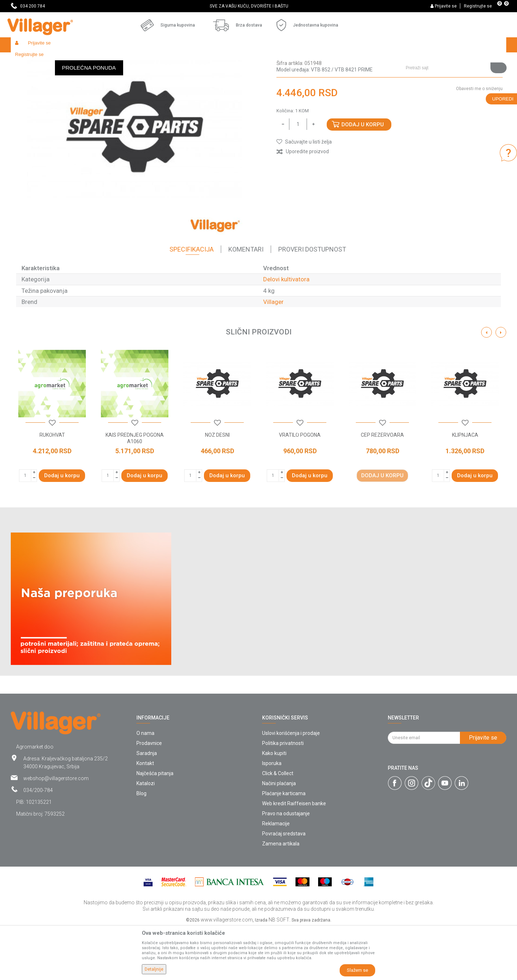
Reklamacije (276, 876)
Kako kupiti (274, 806)
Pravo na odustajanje (286, 866)
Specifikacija (192, 302)
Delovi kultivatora (212, 60)
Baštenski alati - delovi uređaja (157, 60)
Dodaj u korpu (363, 177)
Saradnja (147, 806)
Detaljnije (154, 969)
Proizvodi (53, 60)
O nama (145, 786)
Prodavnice (149, 796)
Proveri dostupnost (312, 302)
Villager (273, 354)
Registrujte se (478, 6)
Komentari (246, 302)
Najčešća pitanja (155, 826)
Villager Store (25, 60)
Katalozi (146, 836)
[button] (453, 45)
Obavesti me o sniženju (479, 141)
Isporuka (272, 816)
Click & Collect (278, 826)
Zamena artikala (281, 896)
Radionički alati (105, 60)
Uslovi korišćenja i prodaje (291, 786)
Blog (141, 846)
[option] (259, 6)
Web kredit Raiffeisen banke (294, 856)
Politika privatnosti (283, 796)
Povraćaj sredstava (284, 886)
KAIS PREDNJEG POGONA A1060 (135, 491)
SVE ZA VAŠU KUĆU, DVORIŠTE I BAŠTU (258, 6)
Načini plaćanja (279, 836)
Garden (76, 60)
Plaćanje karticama (284, 846)
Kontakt (145, 816)
